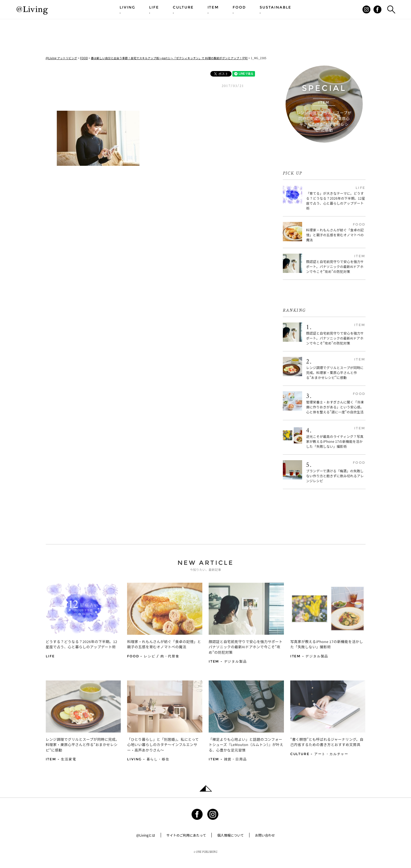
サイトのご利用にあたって (186, 835)
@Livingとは (146, 835)
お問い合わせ (265, 835)
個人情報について (230, 835)
